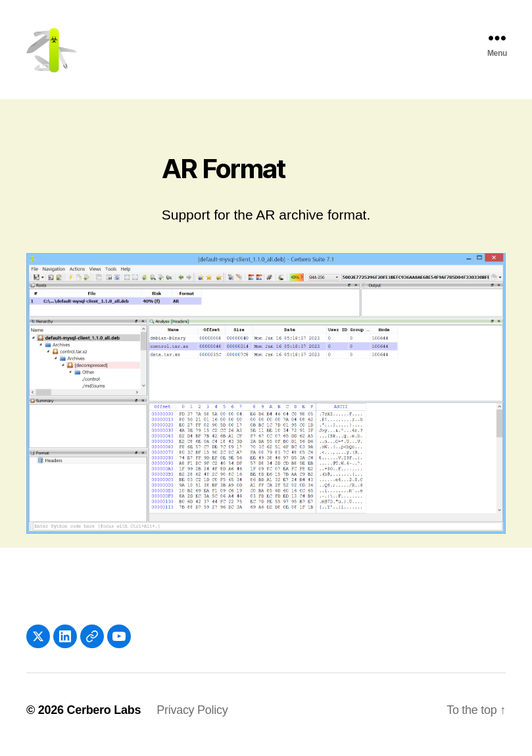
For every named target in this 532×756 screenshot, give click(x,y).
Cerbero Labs (104, 719)
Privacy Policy (192, 719)
